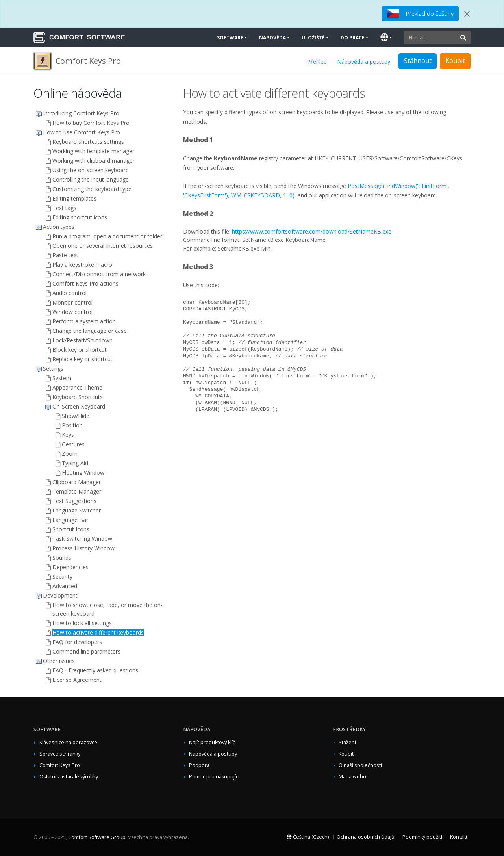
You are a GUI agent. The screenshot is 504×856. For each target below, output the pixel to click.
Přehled (317, 62)
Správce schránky (60, 754)
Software (230, 38)
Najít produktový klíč (212, 742)
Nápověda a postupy (364, 62)
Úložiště (313, 38)
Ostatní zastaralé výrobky (69, 777)
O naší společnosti (360, 765)
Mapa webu (352, 777)
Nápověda (272, 38)
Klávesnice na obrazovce (68, 742)
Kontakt (459, 837)
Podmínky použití (422, 837)
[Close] (467, 14)
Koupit (455, 61)
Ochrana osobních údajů (366, 837)
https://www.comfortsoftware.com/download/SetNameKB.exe (312, 231)
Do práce (353, 38)
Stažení (347, 742)
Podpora (199, 765)
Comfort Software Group (97, 837)
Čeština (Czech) (308, 837)
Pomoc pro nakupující (214, 777)
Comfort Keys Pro (60, 765)
